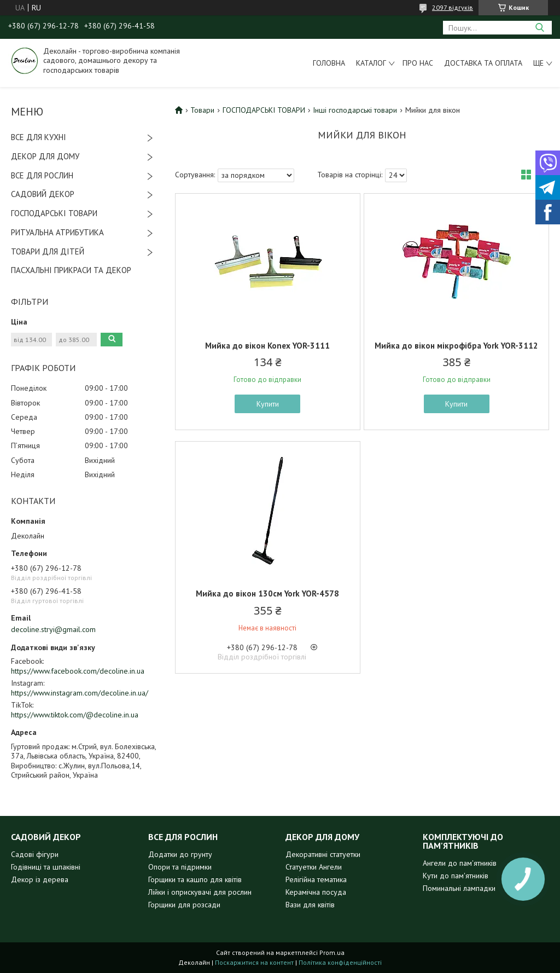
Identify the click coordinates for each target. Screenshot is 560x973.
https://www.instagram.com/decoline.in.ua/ (80, 693)
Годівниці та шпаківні (46, 867)
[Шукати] (539, 28)
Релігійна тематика (316, 879)
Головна (329, 63)
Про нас (418, 63)
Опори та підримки (180, 867)
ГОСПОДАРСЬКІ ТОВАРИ (54, 213)
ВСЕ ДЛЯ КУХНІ (39, 137)
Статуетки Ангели (314, 867)
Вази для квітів (310, 905)
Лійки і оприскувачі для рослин (200, 892)
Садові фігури (35, 854)
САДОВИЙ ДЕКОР (43, 194)
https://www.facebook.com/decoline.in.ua (78, 671)
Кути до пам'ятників (456, 876)
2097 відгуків (453, 7)
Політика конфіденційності (340, 962)
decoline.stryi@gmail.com (53, 629)
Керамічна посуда (316, 892)
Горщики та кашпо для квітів (195, 879)
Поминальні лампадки (459, 888)
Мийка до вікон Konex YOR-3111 (267, 346)
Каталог (371, 63)
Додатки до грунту (180, 854)
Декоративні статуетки (323, 854)
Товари (202, 110)
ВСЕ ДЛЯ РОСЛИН (42, 175)
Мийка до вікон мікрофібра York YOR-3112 (456, 346)
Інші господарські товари (355, 110)
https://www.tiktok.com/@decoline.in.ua (75, 715)
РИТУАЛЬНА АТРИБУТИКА (57, 232)
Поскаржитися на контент (254, 962)
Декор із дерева (40, 879)
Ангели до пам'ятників (460, 863)
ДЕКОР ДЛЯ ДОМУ (45, 156)
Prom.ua (332, 952)
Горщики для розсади (184, 905)
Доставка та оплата (483, 63)
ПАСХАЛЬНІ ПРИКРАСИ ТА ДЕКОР (71, 270)
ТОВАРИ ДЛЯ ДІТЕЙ (48, 251)
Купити (268, 404)
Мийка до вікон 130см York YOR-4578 (267, 593)
